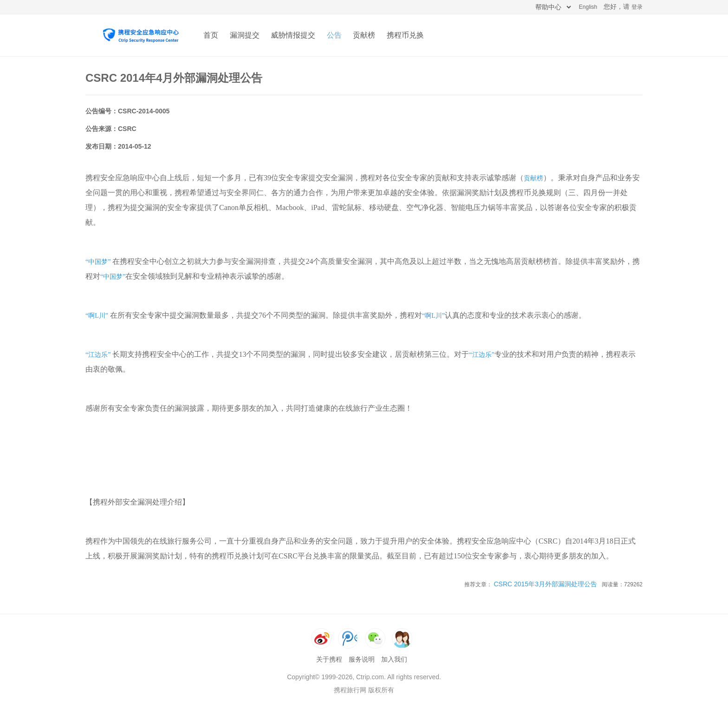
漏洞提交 (245, 35)
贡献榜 (364, 35)
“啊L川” (97, 316)
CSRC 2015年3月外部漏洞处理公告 (545, 584)
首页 (211, 35)
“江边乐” (98, 355)
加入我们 (394, 659)
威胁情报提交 (293, 35)
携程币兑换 (405, 35)
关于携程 (329, 659)
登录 (637, 7)
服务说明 (362, 659)
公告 (334, 35)
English (588, 7)
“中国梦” (98, 262)
